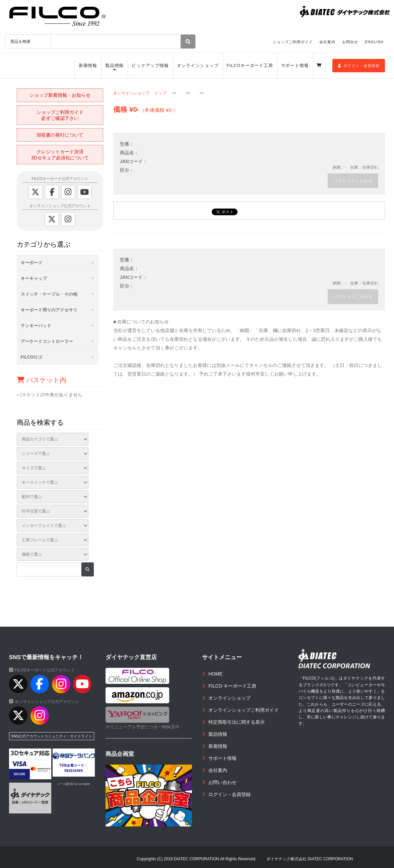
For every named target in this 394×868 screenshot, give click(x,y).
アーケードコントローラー (47, 341)
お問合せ (350, 42)
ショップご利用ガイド (293, 42)
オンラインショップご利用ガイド (244, 710)
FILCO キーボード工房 (232, 686)
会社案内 (327, 42)
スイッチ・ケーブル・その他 (49, 294)
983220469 (74, 771)
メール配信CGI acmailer (74, 784)
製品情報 (115, 66)
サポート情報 (295, 66)
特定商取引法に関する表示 (237, 722)
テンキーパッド (36, 326)
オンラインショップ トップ (140, 93)
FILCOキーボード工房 (250, 66)
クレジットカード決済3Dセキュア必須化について (60, 155)
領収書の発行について (60, 135)
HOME (215, 674)
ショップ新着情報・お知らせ (60, 95)
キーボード (32, 263)
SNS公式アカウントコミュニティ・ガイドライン (52, 736)
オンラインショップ (198, 66)
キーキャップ (34, 278)
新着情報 (88, 66)
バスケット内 (42, 380)
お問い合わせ (222, 782)
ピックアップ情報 (150, 66)
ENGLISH (374, 42)
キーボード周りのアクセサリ (49, 310)
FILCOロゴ (31, 357)
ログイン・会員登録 (359, 66)
